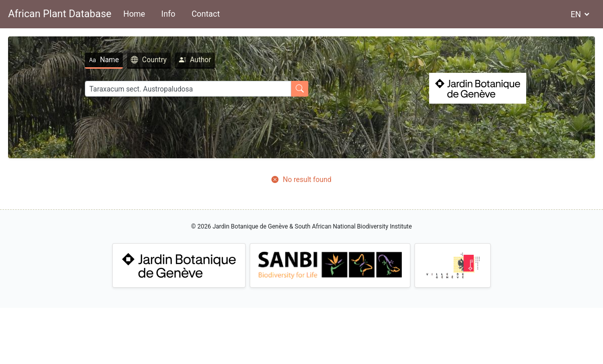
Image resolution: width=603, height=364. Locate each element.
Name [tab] (104, 60)
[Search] (188, 89)
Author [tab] (195, 60)
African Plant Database (60, 14)
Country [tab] (149, 60)
